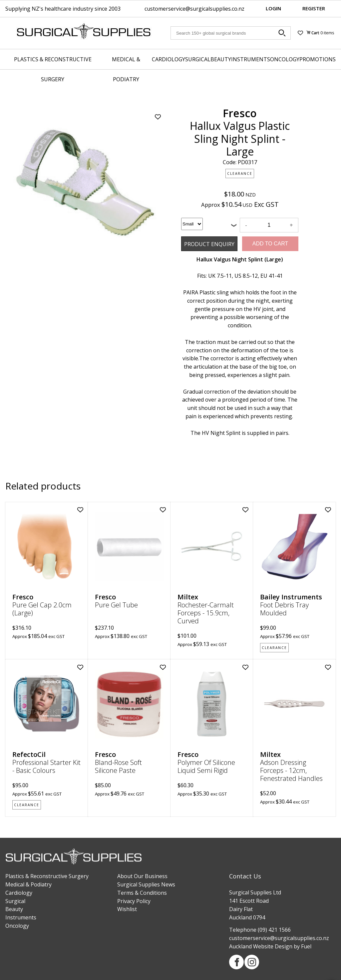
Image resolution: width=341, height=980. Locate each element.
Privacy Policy (134, 901)
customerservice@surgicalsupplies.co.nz (194, 9)
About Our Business (142, 876)
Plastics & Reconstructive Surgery (53, 69)
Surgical (198, 59)
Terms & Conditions (142, 893)
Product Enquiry (201, 240)
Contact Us (245, 876)
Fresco (240, 113)
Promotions (318, 59)
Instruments (251, 59)
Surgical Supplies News (146, 884)
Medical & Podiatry (126, 69)
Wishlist (127, 909)
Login (273, 8)
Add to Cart (270, 244)
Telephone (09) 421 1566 (260, 930)
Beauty (221, 59)
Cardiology (169, 59)
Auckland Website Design (261, 946)
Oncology (285, 59)
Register (314, 8)
